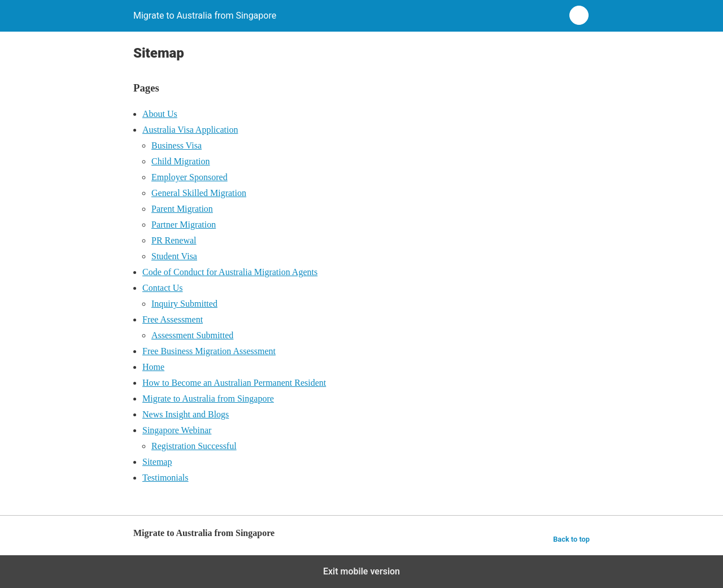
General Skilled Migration (199, 193)
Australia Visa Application (190, 130)
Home (153, 367)
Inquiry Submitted (184, 304)
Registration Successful (194, 446)
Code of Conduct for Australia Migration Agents (230, 272)
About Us (160, 114)
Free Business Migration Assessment (209, 351)
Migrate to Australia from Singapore (208, 398)
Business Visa (177, 145)
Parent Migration (182, 209)
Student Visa (174, 256)
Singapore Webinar (177, 430)
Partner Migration (184, 225)
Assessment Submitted (192, 335)
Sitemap (157, 462)
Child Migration (181, 161)
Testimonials (165, 478)
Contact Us (163, 288)
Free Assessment (173, 319)
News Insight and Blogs (186, 414)
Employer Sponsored (190, 177)
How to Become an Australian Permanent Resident (234, 383)
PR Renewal (174, 240)
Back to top (571, 539)
